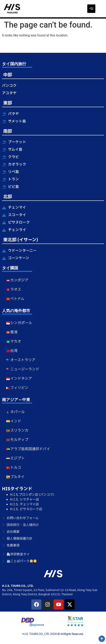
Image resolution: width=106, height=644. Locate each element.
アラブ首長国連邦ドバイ (28, 449)
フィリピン (17, 388)
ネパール (15, 412)
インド (14, 421)
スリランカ (17, 431)
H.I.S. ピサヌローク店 (26, 509)
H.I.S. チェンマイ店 (24, 504)
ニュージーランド (23, 369)
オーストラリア (21, 360)
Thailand (67, 594)
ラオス (14, 290)
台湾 (12, 351)
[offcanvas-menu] (91, 9)
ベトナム (15, 299)
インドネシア (19, 379)
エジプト (15, 458)
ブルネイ (15, 477)
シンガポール (19, 323)
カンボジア (17, 280)
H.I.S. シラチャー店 (25, 500)
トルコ (14, 468)
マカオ (14, 342)
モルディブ (17, 440)
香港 (12, 332)
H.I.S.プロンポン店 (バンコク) (32, 495)
